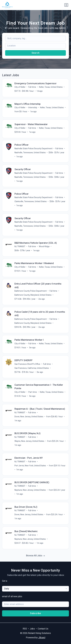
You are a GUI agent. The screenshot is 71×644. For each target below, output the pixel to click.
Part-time (33, 392)
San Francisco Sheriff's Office (27, 364)
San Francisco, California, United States (32, 368)
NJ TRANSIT (20, 246)
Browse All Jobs (35, 556)
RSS (25, 629)
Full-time (32, 87)
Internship (33, 107)
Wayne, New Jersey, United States (29, 441)
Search (36, 53)
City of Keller (20, 87)
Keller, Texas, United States (51, 87)
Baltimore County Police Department (31, 291)
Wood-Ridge (44, 246)
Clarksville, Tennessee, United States (31, 201)
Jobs (32, 629)
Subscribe (35, 613)
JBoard (42, 638)
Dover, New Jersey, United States (29, 417)
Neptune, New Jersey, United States (30, 490)
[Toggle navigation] (66, 5)
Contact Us (43, 629)
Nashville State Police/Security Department (33, 148)
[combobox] (35, 589)
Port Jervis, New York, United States (30, 466)
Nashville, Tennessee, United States (30, 153)
